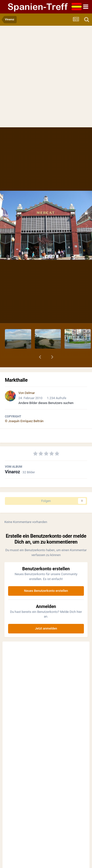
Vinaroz (13, 472)
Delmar (30, 393)
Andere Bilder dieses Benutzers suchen (46, 403)
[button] (40, 357)
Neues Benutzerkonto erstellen (46, 591)
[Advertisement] (46, 79)
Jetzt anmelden (46, 628)
